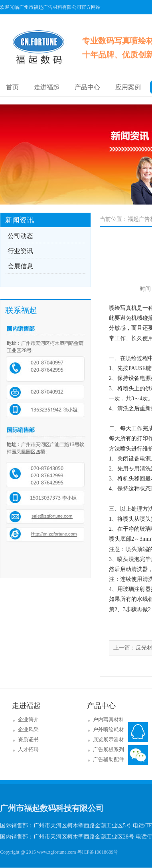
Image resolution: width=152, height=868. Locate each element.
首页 (12, 87)
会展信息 (20, 266)
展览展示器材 (109, 739)
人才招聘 (28, 749)
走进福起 (47, 87)
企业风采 (28, 729)
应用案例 (128, 87)
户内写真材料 (109, 719)
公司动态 (20, 236)
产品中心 (87, 87)
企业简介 (28, 719)
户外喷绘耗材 (109, 729)
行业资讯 (20, 251)
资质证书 (28, 739)
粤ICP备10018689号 (98, 852)
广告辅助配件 (109, 759)
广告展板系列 (109, 749)
